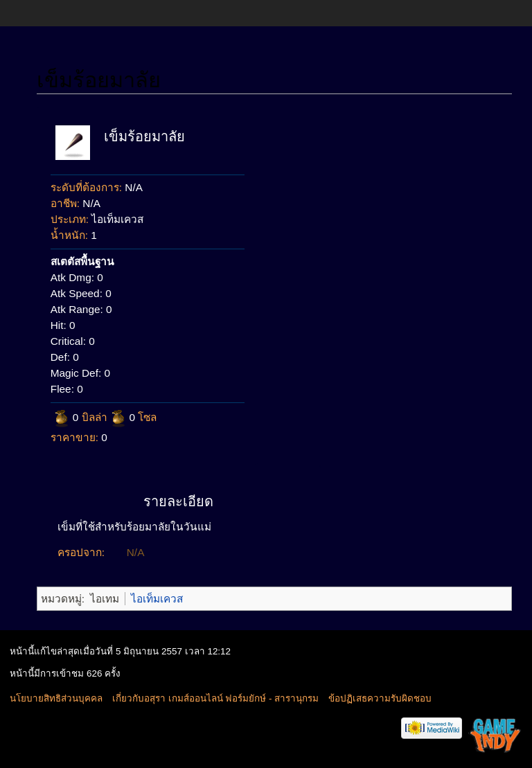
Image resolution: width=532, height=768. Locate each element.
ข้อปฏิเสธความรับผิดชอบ (380, 698)
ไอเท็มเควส (157, 599)
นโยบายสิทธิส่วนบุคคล (56, 698)
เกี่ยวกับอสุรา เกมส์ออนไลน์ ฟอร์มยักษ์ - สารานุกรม (215, 698)
